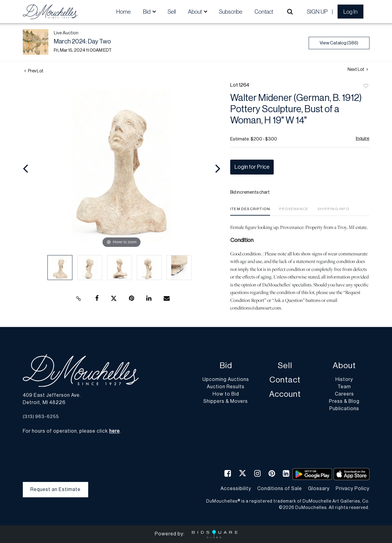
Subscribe (231, 12)
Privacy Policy (353, 489)
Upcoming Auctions (226, 380)
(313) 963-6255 (41, 417)
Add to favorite (366, 86)
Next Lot (358, 69)
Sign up (317, 12)
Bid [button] (147, 12)
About (344, 366)
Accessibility (236, 489)
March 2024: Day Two (82, 42)
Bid (226, 366)
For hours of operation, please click (71, 431)
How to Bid (226, 394)
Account (285, 394)
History (344, 380)
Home (123, 12)
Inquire (363, 138)
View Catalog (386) (339, 43)
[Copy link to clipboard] (78, 299)
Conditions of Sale (280, 489)
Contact (264, 12)
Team (344, 387)
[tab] (250, 211)
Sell (172, 12)
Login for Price (252, 167)
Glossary (319, 489)
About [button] (195, 12)
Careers (344, 394)
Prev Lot (34, 71)
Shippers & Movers (226, 402)
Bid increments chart (250, 192)
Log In (350, 12)
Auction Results (226, 387)
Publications (344, 409)
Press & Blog (344, 402)
